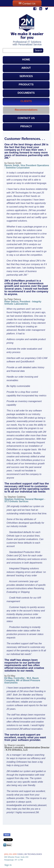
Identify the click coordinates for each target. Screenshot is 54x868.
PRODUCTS (26, 84)
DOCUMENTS (26, 93)
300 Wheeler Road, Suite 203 (16, 857)
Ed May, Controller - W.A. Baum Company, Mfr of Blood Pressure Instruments (22, 680)
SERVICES (26, 76)
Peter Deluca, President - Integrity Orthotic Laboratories (23, 303)
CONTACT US (26, 118)
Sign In (8, 865)
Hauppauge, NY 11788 (14, 860)
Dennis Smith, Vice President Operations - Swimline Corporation (27, 167)
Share (7, 835)
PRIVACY (26, 126)
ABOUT (26, 68)
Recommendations (26, 110)
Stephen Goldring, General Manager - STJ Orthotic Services (25, 500)
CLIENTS (26, 101)
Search (38, 50)
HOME (26, 59)
